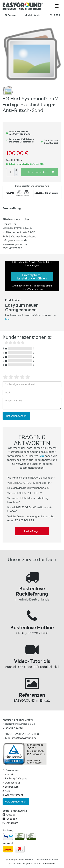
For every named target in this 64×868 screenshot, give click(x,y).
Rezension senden (16, 416)
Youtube (9, 815)
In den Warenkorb (41, 172)
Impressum (11, 787)
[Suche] (10, 15)
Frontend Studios (47, 863)
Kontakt (9, 774)
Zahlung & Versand (15, 778)
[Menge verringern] (16, 174)
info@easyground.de (24, 738)
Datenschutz (11, 783)
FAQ (41, 456)
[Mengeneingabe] (10, 172)
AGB (6, 791)
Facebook (10, 819)
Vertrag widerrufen (16, 802)
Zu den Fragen (32, 531)
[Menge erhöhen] (16, 170)
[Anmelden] (33, 15)
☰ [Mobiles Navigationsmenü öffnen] (57, 6)
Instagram (10, 823)
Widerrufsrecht (13, 795)
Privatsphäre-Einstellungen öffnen (32, 277)
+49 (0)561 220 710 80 (20, 134)
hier (8, 319)
